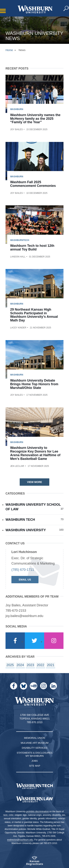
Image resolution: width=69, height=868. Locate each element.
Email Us (25, 580)
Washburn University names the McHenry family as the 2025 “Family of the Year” (35, 119)
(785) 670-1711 (23, 570)
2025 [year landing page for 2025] (10, 665)
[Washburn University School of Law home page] (34, 799)
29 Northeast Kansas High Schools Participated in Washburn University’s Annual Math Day (34, 315)
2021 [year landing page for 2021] (51, 665)
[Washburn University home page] (35, 9)
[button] (66, 9)
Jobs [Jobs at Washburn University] (35, 761)
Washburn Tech (34, 519)
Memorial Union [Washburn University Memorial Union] (35, 738)
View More (35, 482)
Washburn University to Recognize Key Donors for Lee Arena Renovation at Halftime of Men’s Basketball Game (35, 453)
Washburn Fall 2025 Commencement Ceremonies (33, 184)
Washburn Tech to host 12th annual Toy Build (32, 248)
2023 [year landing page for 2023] (30, 665)
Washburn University (34, 530)
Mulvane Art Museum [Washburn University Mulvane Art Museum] (35, 743)
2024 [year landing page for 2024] (20, 665)
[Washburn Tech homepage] (34, 786)
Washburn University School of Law (34, 507)
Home (9, 50)
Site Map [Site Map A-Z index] (35, 766)
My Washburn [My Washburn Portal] (35, 756)
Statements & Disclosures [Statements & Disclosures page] (35, 753)
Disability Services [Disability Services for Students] (35, 748)
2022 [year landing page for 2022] (40, 665)
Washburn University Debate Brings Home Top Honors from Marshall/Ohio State (34, 384)
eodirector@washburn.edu (20, 840)
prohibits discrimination (38, 812)
